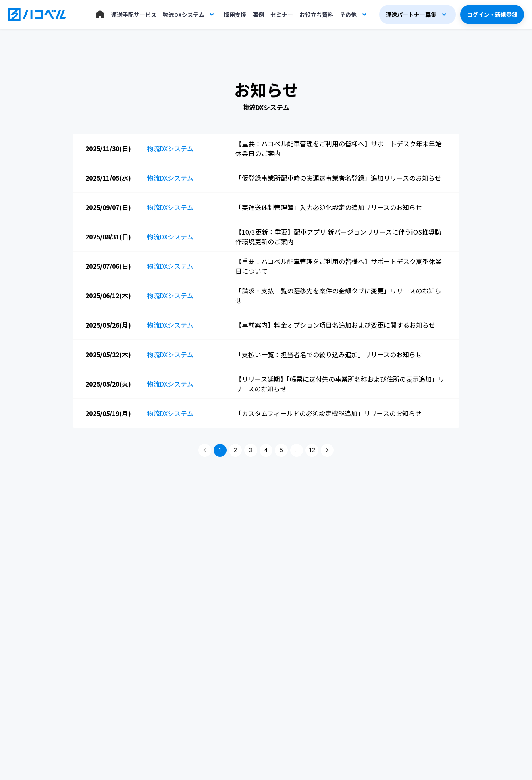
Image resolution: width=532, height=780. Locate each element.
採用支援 (235, 15)
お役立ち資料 (316, 15)
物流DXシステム (184, 15)
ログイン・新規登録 (492, 15)
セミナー (282, 15)
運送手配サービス (134, 15)
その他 (348, 15)
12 (312, 450)
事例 (258, 15)
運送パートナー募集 (411, 15)
